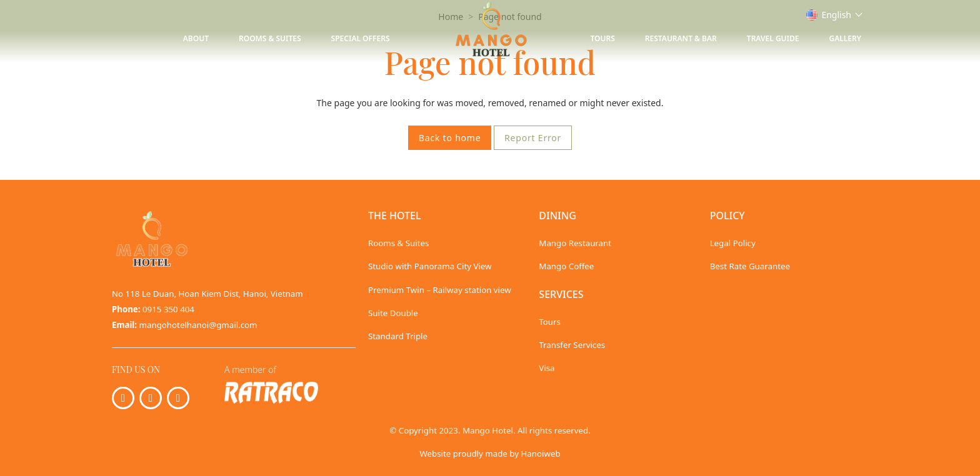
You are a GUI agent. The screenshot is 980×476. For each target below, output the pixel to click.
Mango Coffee (566, 266)
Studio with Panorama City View (430, 266)
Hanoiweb (540, 454)
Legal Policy (733, 243)
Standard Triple (398, 336)
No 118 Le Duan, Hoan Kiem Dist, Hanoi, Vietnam (207, 294)
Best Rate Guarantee (750, 266)
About (196, 38)
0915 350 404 (168, 309)
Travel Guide (773, 38)
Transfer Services (572, 345)
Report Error (533, 138)
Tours (603, 38)
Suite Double (393, 313)
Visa (547, 368)
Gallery (845, 38)
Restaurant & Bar (681, 38)
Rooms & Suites (270, 38)
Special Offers (361, 38)
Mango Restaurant (575, 243)
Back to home (450, 138)
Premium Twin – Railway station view (440, 290)
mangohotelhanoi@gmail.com (198, 325)
